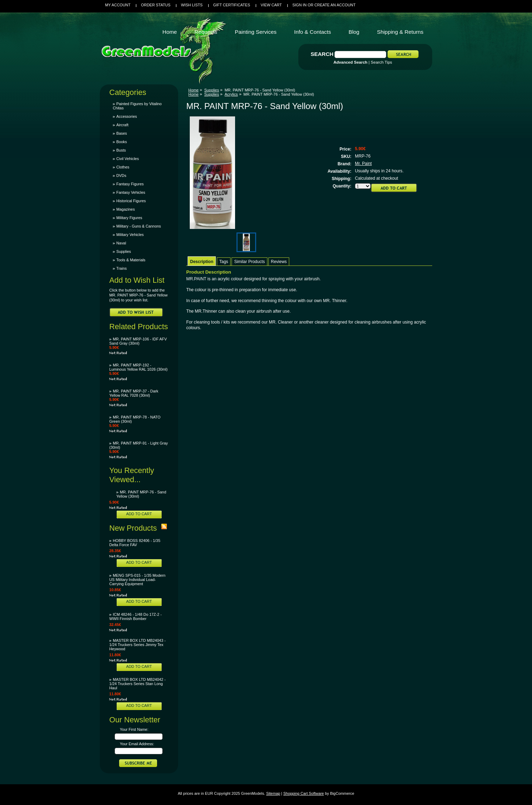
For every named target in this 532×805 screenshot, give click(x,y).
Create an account (335, 5)
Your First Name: (134, 729)
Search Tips (381, 62)
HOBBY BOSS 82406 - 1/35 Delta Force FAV (135, 543)
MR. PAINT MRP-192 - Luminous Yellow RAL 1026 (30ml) (138, 367)
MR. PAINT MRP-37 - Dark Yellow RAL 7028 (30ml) (134, 393)
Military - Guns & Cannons (139, 226)
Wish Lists (192, 5)
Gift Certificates (232, 5)
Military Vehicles (130, 235)
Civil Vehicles (128, 159)
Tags (224, 262)
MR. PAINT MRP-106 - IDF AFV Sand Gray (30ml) (138, 341)
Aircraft (122, 125)
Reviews (279, 262)
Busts (121, 150)
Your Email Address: (137, 744)
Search (322, 54)
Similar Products (249, 262)
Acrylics (231, 94)
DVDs (121, 175)
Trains (122, 268)
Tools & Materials (131, 260)
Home (193, 90)
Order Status (156, 5)
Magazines (126, 209)
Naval (121, 243)
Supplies (124, 251)
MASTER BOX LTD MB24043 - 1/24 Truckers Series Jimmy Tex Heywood (137, 645)
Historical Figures (131, 201)
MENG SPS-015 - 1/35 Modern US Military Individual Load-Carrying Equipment (137, 580)
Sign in (299, 5)
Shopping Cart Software (303, 793)
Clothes (123, 167)
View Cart (271, 5)
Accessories (127, 116)
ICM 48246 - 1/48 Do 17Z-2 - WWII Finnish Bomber (135, 616)
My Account (118, 5)
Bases (122, 133)
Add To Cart (139, 514)
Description (202, 262)
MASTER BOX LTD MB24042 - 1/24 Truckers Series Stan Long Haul (137, 684)
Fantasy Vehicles (131, 192)
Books (122, 142)
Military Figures (129, 218)
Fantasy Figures (130, 184)
